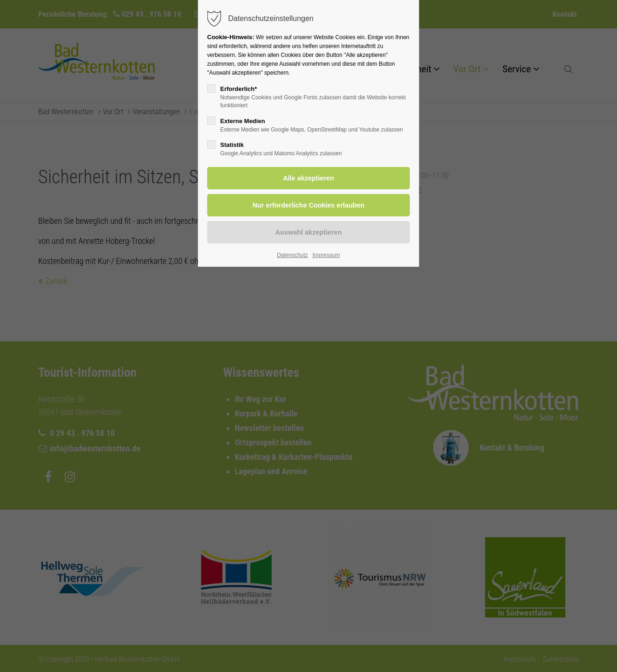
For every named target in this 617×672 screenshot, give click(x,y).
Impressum (326, 255)
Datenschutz (292, 255)
